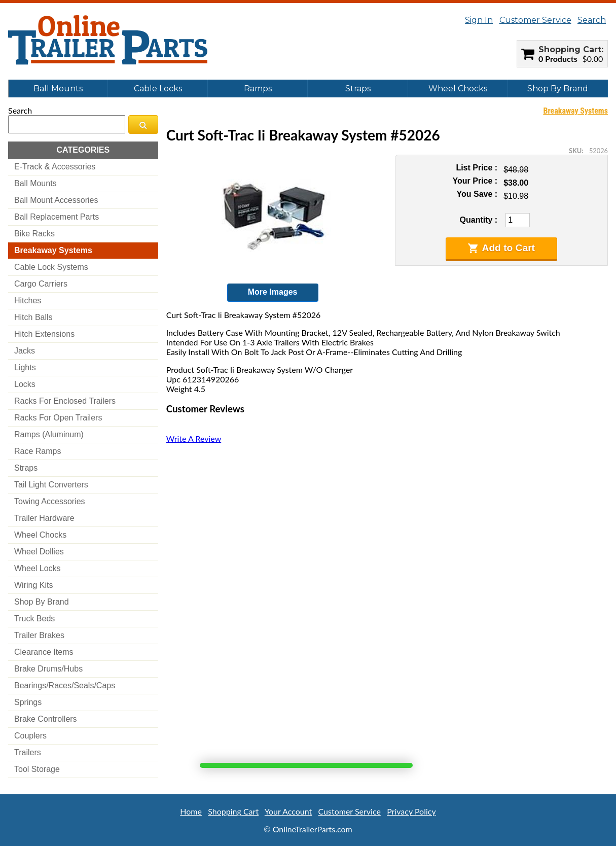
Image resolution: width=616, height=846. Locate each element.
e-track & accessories (55, 167)
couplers (30, 736)
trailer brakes (39, 635)
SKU (575, 151)
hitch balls (33, 317)
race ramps (38, 451)
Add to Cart (501, 248)
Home (191, 811)
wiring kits (33, 585)
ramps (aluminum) (49, 434)
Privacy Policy (411, 811)
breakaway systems (53, 250)
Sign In (479, 20)
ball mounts (35, 183)
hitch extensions (44, 334)
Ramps (258, 89)
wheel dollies (39, 552)
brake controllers (46, 719)
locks (25, 384)
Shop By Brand (558, 89)
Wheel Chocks (458, 89)
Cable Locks (158, 89)
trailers (28, 752)
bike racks (34, 234)
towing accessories (50, 501)
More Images (273, 292)
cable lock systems (51, 267)
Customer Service (535, 20)
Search (592, 20)
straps (26, 468)
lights (25, 367)
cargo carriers (41, 284)
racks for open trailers (58, 418)
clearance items (44, 652)
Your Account (288, 811)
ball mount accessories (56, 200)
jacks (25, 351)
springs (28, 702)
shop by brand (42, 602)
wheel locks (38, 568)
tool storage (37, 769)
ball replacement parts (57, 217)
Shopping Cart (570, 49)
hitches (28, 301)
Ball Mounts (58, 89)
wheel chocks (40, 535)
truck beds (34, 619)
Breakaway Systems (575, 111)
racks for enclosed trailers (65, 401)
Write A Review (194, 438)
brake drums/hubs (48, 669)
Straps (358, 89)
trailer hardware (44, 518)
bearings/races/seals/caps (65, 685)
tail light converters (51, 485)
